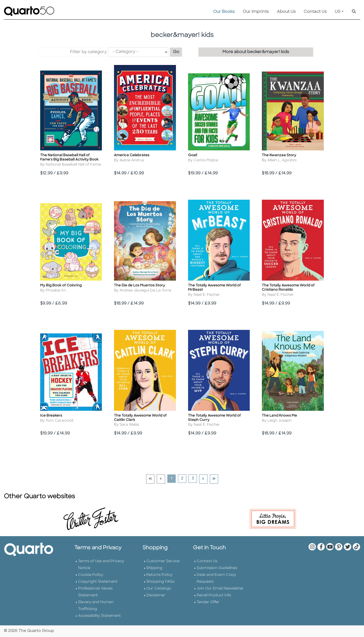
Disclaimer (156, 595)
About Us (286, 12)
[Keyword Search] (354, 12)
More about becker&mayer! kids (256, 52)
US (338, 12)
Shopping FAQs (160, 582)
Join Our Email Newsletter (220, 589)
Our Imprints (256, 12)
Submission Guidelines (217, 568)
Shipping (154, 568)
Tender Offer (208, 602)
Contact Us (315, 12)
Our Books (224, 12)
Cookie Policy (91, 575)
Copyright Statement (98, 582)
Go (178, 51)
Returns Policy (159, 575)
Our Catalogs (159, 589)
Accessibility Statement (99, 616)
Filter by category (88, 52)
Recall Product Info (214, 595)
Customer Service (163, 561)
